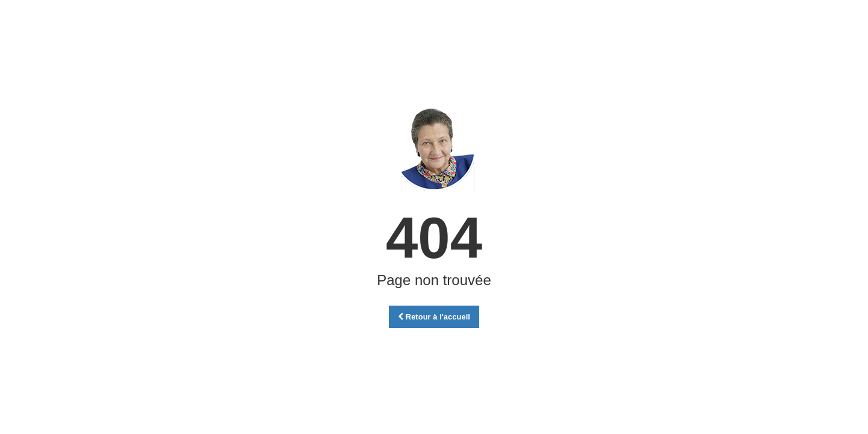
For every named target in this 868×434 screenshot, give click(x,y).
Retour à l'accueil (434, 317)
